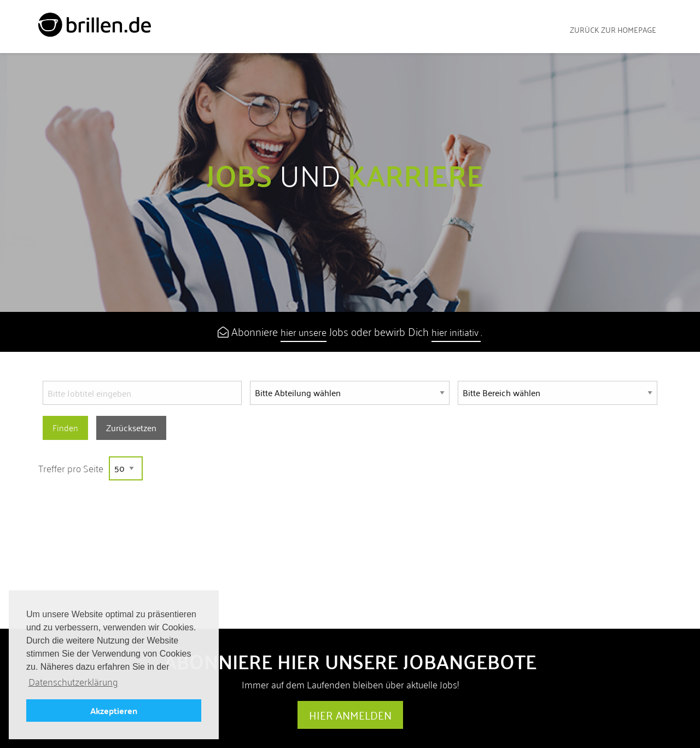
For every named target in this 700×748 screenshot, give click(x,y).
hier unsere (304, 332)
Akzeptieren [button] (114, 711)
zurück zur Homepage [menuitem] (613, 30)
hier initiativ (456, 332)
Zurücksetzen (131, 428)
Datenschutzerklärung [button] (73, 682)
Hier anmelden (350, 715)
